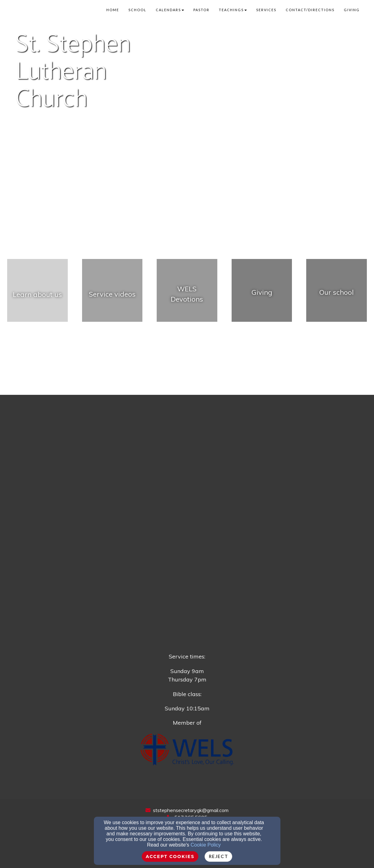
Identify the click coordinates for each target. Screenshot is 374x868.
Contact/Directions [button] (310, 10)
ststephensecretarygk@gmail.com (191, 810)
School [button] (137, 10)
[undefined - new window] (112, 294)
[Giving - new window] (262, 294)
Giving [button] (352, 10)
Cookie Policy (206, 845)
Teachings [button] (233, 10)
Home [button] (113, 10)
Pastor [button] (201, 10)
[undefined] (37, 294)
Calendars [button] (170, 10)
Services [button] (266, 10)
